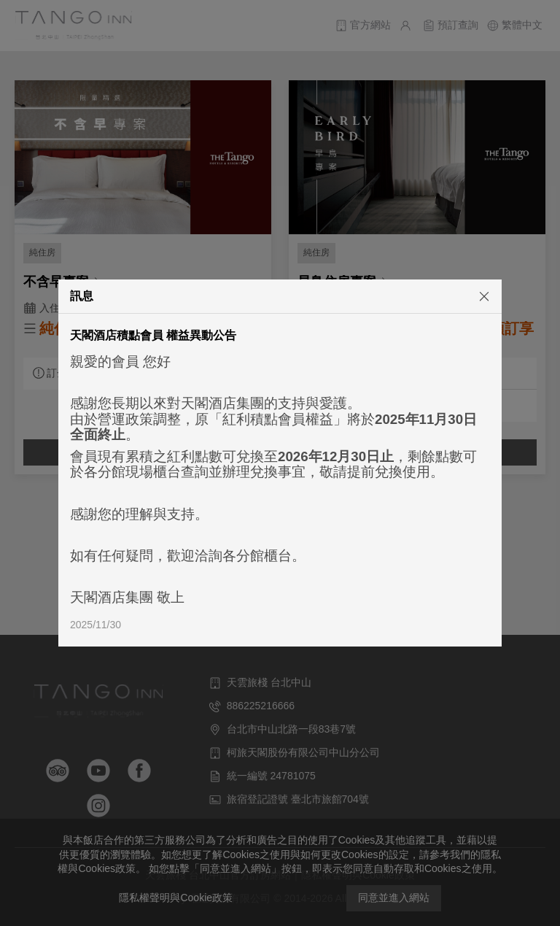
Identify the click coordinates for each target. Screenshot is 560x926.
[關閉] (469, 296)
